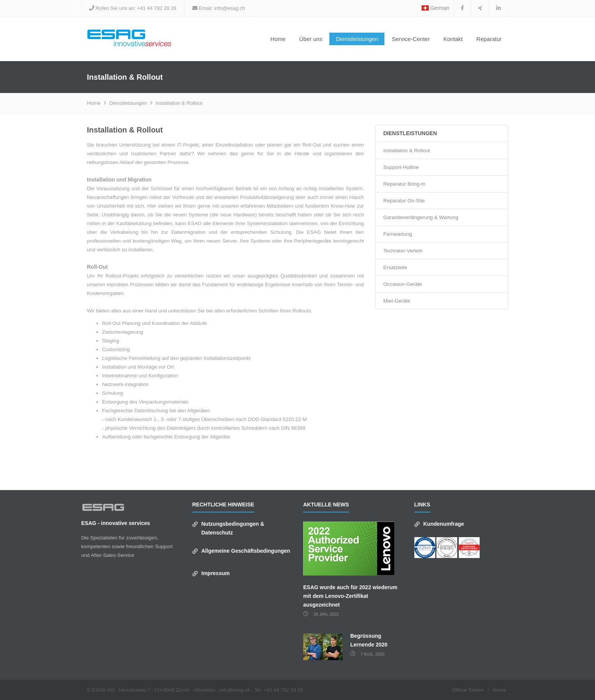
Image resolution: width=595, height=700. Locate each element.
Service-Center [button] (411, 39)
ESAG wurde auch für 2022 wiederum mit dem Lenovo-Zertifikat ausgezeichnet (350, 596)
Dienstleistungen (128, 103)
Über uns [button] (311, 39)
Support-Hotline (401, 167)
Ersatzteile (395, 267)
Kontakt (453, 39)
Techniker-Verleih (403, 251)
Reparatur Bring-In (404, 184)
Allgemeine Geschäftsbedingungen (246, 551)
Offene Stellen (468, 690)
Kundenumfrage (444, 524)
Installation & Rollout (179, 103)
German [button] (435, 8)
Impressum (216, 573)
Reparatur (489, 39)
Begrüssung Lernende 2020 (369, 640)
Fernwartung (398, 234)
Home (278, 39)
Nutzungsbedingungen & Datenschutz (233, 528)
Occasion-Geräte (403, 284)
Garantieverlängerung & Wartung (421, 217)
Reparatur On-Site (404, 201)
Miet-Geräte (397, 301)
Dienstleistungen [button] (357, 39)
